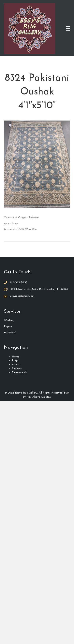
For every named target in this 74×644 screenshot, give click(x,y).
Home (16, 357)
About (16, 365)
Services (17, 369)
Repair (8, 327)
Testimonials (19, 373)
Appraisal (10, 332)
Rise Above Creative (39, 397)
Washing (9, 321)
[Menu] (68, 28)
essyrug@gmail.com (22, 296)
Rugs (15, 361)
